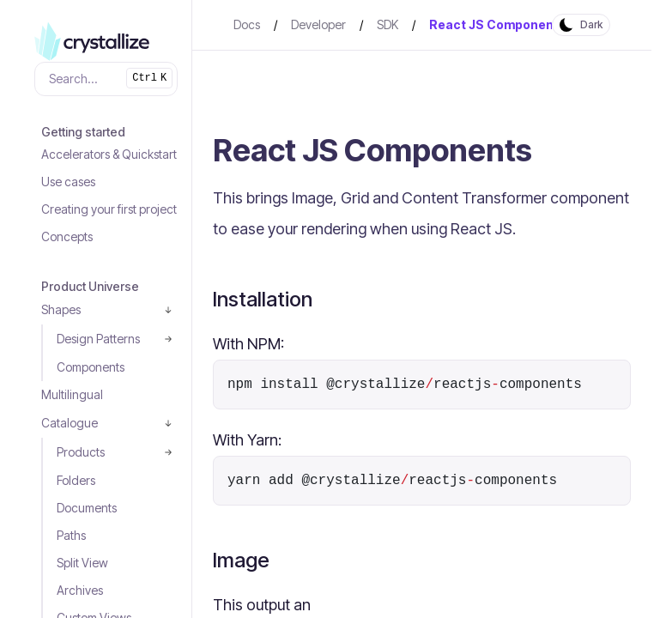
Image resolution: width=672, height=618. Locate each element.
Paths (71, 535)
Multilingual (72, 394)
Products (81, 452)
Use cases (68, 182)
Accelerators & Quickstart (109, 154)
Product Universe (90, 286)
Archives (80, 590)
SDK (387, 24)
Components (91, 367)
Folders (76, 480)
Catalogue (70, 423)
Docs (247, 24)
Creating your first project (109, 209)
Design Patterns (98, 339)
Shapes (61, 309)
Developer (318, 24)
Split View (82, 563)
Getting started (83, 132)
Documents (87, 508)
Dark (591, 24)
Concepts (67, 236)
